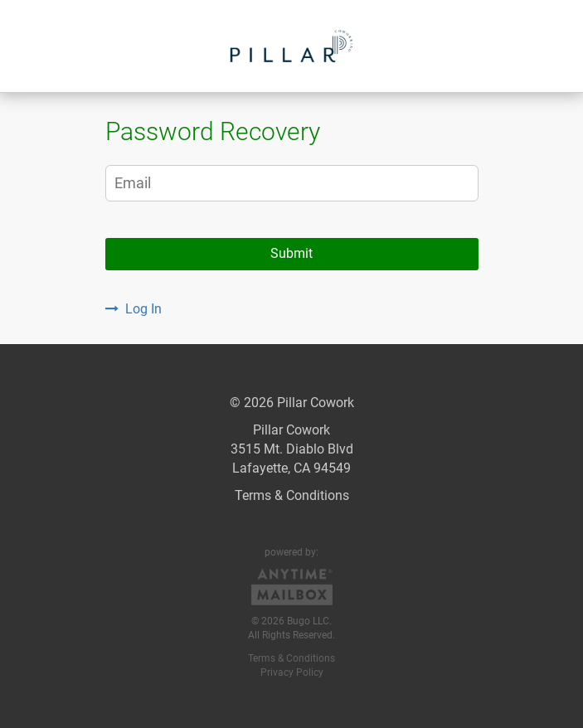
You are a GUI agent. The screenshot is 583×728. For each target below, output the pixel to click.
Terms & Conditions (292, 495)
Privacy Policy (292, 672)
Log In (134, 309)
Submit (291, 253)
